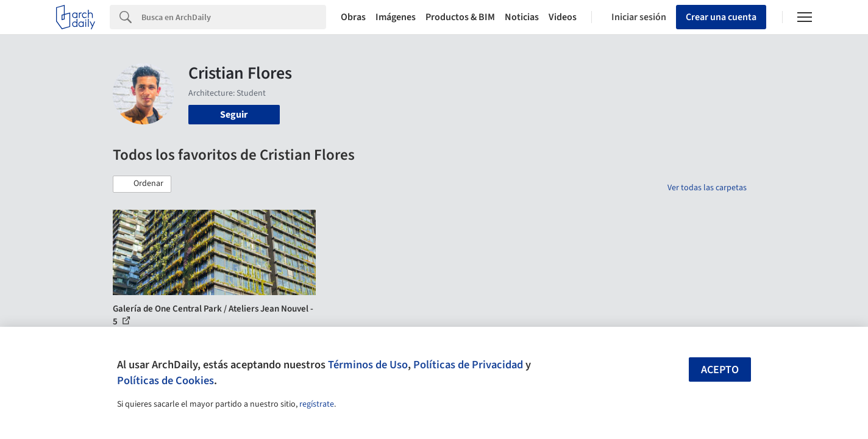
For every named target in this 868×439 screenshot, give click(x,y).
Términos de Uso (368, 365)
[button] (142, 184)
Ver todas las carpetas (707, 188)
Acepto (720, 370)
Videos (563, 17)
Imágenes (396, 17)
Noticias (522, 17)
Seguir (234, 115)
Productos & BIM (460, 17)
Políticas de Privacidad (468, 365)
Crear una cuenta (721, 17)
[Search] (234, 17)
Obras (353, 17)
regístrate (317, 404)
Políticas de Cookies (165, 380)
